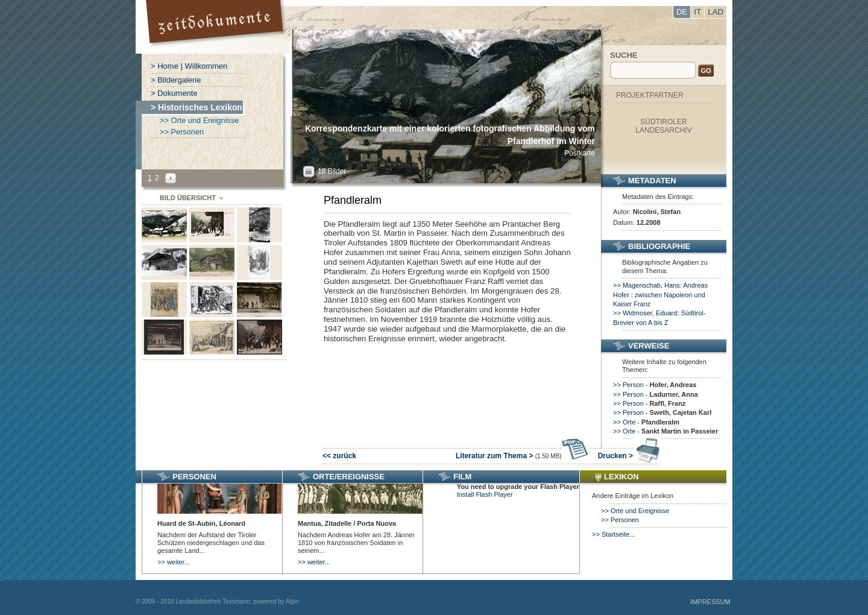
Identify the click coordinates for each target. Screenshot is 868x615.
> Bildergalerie (176, 80)
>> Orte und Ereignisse (199, 120)
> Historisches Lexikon (197, 107)
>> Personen (182, 132)
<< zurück (339, 456)
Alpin (292, 601)
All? (309, 172)
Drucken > (629, 456)
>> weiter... (174, 562)
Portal (216, 27)
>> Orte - (646, 422)
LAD (716, 12)
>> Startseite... (614, 534)
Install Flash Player (485, 494)
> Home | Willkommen (189, 66)
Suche (624, 55)
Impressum (710, 602)
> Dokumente (174, 93)
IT (698, 12)
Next (171, 178)
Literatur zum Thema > (522, 456)
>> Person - (655, 385)
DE (682, 12)
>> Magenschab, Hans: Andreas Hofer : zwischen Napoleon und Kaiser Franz (660, 295)
